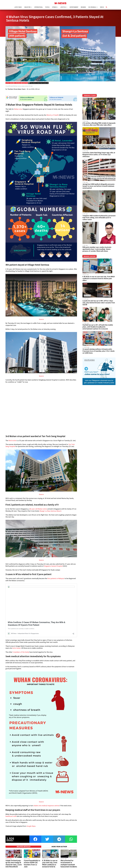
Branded (83, 7)
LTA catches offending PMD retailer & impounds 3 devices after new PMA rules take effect (99, 126)
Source (41, 321)
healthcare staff (11, 818)
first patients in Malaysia (56, 580)
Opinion (54, 7)
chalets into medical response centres (46, 807)
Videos (102, 7)
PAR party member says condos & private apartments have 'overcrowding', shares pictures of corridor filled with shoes (97, 251)
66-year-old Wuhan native (38, 511)
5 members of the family (21, 654)
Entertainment (74, 7)
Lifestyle (63, 7)
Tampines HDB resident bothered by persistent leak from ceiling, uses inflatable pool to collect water (99, 219)
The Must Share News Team (16, 91)
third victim (12, 442)
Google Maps (31, 828)
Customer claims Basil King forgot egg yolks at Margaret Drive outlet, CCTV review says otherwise (99, 156)
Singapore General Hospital (53, 568)
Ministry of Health (53, 117)
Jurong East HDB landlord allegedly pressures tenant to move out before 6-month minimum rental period (98, 188)
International (39, 7)
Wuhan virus (18, 111)
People (47, 7)
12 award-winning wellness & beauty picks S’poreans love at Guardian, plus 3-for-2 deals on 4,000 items (99, 353)
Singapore (27, 7)
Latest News (18, 7)
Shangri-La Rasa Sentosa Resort (50, 513)
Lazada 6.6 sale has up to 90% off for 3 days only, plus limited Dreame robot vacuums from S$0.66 (99, 304)
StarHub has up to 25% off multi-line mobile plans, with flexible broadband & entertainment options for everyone (98, 329)
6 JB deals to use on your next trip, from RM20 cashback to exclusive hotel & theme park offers (99, 280)
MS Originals (92, 7)
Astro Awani (16, 650)
